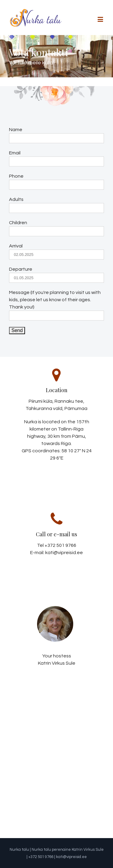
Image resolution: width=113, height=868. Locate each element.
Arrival (16, 246)
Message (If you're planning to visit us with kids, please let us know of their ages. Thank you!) (55, 300)
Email (15, 153)
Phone (16, 176)
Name (16, 130)
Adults (16, 199)
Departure (21, 269)
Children (18, 223)
